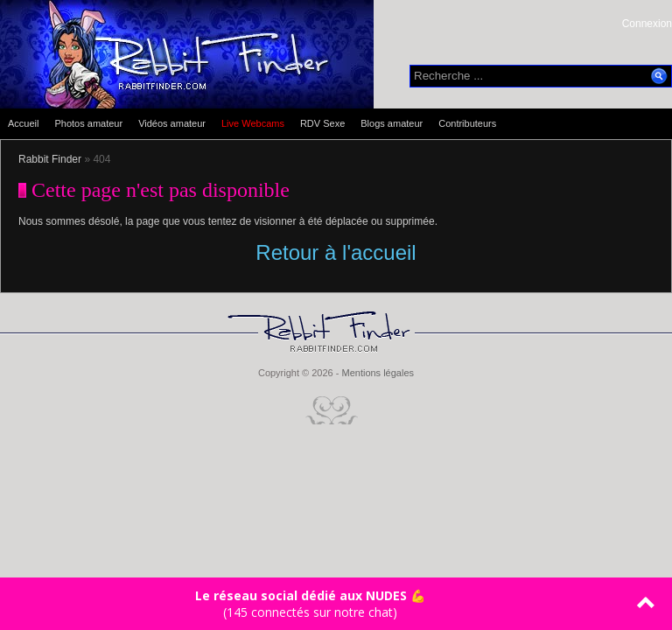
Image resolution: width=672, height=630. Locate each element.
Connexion (647, 24)
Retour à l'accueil (336, 252)
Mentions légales (378, 373)
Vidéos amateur (172, 123)
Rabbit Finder (50, 159)
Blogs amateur (392, 123)
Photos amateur (88, 123)
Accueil (23, 123)
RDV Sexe (322, 123)
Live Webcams (253, 123)
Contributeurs (467, 123)
